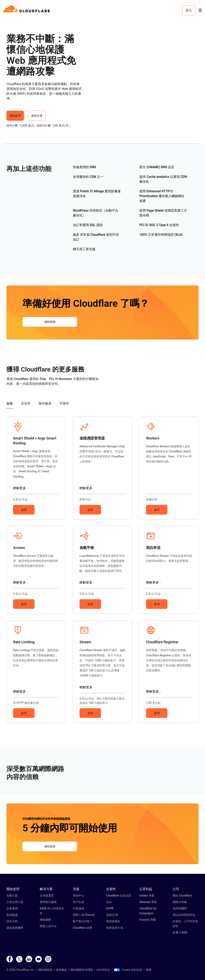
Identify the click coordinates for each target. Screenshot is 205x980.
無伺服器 (45, 403)
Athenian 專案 (148, 902)
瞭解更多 (19, 488)
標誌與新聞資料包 (184, 915)
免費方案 (12, 896)
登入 (189, 10)
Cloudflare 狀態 (83, 928)
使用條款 (61, 970)
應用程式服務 (48, 902)
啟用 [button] (24, 510)
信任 (109, 902)
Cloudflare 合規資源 (119, 896)
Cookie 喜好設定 (128, 970)
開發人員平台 (48, 926)
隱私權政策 (45, 970)
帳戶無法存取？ (83, 921)
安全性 (26, 403)
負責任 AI (112, 915)
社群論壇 (79, 908)
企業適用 (12, 908)
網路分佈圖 (180, 902)
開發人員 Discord (84, 915)
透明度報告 (113, 921)
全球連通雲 (47, 896)
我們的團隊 (180, 908)
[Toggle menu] (200, 10)
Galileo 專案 (147, 896)
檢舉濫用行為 (115, 928)
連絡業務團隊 (15, 928)
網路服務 (45, 920)
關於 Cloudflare (182, 896)
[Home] (27, 10)
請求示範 (12, 921)
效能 (10, 403)
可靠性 (64, 403)
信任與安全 (103, 970)
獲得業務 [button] (50, 322)
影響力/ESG (180, 933)
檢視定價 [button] (37, 116)
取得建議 (12, 915)
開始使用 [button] (15, 116)
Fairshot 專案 (148, 920)
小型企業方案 (15, 902)
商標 (149, 970)
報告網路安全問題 (82, 970)
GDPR (110, 908)
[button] (18, 430)
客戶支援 (79, 902)
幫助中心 (79, 896)
